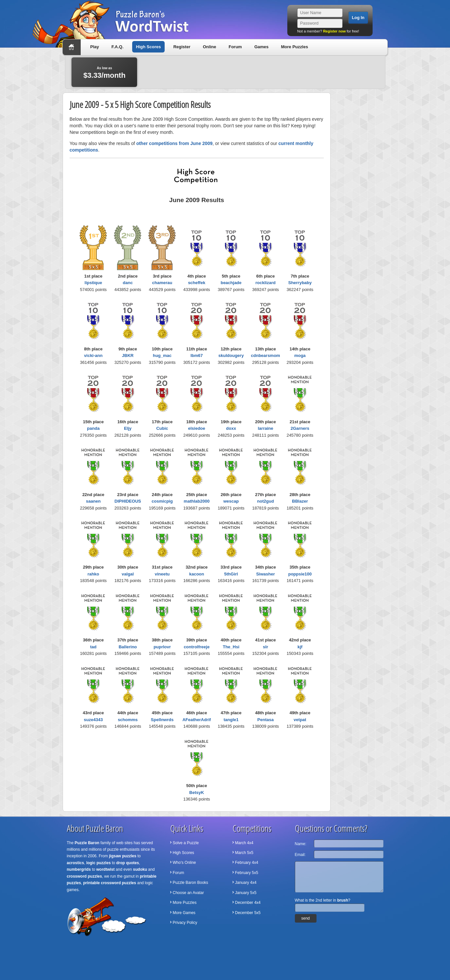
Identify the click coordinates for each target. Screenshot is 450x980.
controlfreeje (197, 647)
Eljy (128, 428)
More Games (184, 913)
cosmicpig (162, 501)
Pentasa (266, 720)
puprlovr (162, 647)
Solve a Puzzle (186, 843)
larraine (266, 428)
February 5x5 (247, 873)
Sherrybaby (300, 283)
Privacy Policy (185, 923)
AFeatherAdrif (197, 720)
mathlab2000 (197, 501)
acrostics (76, 863)
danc (128, 283)
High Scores (149, 47)
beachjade (231, 283)
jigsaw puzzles (123, 856)
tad (93, 647)
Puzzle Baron (87, 843)
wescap (231, 501)
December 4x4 (248, 903)
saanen (93, 501)
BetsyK (197, 792)
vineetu (162, 574)
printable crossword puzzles (110, 883)
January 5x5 (246, 893)
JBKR (128, 355)
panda (93, 428)
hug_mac (162, 355)
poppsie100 (300, 574)
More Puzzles (295, 47)
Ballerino (128, 647)
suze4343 (93, 720)
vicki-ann (93, 355)
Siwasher (266, 574)
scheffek (197, 283)
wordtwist (106, 869)
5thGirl (231, 574)
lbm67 (197, 355)
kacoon (197, 574)
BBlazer (300, 501)
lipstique (93, 283)
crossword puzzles (84, 876)
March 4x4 (244, 843)
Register (182, 47)
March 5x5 (244, 853)
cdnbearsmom (266, 355)
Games (261, 47)
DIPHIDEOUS (128, 501)
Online (209, 47)
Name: (301, 844)
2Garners (300, 428)
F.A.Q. (118, 47)
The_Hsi (231, 647)
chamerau (162, 283)
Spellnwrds (162, 720)
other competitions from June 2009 (174, 143)
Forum (235, 47)
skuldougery (231, 355)
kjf (300, 647)
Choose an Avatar (188, 893)
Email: (300, 855)
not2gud (266, 501)
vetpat (300, 720)
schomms (128, 720)
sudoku (140, 869)
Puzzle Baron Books (191, 883)
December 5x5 (248, 913)
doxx (231, 428)
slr (266, 647)
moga (300, 355)
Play (95, 47)
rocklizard (266, 283)
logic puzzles (99, 863)
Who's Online (184, 863)
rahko (93, 574)
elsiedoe (196, 428)
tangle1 (231, 720)
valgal (128, 574)
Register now (334, 31)
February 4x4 (247, 863)
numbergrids (79, 869)
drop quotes (127, 863)
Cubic (162, 428)
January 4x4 (246, 883)
